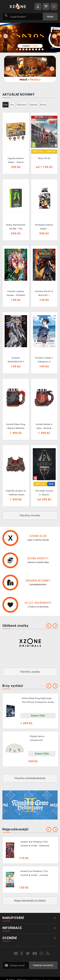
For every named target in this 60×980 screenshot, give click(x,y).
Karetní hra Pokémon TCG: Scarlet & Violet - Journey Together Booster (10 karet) (35, 874)
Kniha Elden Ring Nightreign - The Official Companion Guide (38, 700)
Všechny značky (30, 672)
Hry (12, 105)
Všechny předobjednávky (30, 778)
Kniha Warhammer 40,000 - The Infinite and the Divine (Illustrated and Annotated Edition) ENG (16, 227)
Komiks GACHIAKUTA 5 (16, 360)
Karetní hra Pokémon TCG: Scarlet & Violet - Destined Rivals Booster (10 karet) (35, 844)
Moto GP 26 (44, 158)
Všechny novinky (30, 515)
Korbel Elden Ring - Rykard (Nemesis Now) (16, 427)
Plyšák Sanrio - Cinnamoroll (38, 738)
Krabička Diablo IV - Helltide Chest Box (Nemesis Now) (16, 493)
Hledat (50, 17)
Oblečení (22, 105)
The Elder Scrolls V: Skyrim (44, 493)
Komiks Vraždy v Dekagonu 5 (44, 360)
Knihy (43, 105)
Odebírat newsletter (43, 965)
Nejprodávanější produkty (30, 901)
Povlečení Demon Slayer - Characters (44, 227)
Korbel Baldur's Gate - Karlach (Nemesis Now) (44, 427)
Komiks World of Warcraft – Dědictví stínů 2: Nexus (44, 294)
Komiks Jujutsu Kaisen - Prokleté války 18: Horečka (16, 294)
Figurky (33, 105)
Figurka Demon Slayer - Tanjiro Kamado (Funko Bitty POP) (16, 161)
